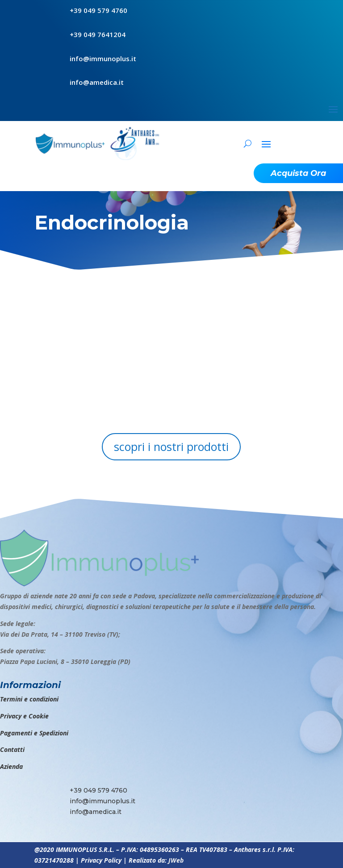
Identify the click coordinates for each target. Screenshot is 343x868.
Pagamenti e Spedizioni (34, 733)
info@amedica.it (97, 82)
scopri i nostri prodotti (171, 447)
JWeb (176, 860)
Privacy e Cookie (24, 716)
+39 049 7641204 (98, 34)
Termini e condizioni (29, 699)
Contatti (12, 749)
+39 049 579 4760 (98, 10)
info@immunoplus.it (103, 58)
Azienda (11, 766)
